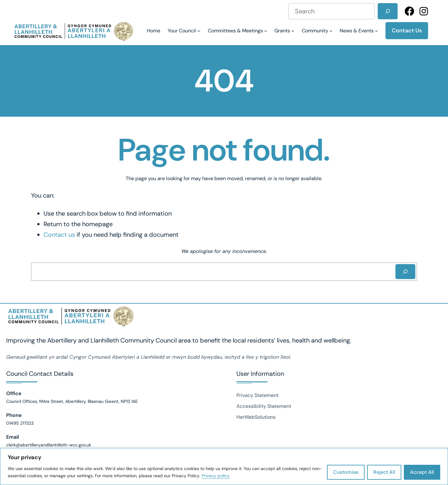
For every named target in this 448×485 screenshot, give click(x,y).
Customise (346, 472)
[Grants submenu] (284, 31)
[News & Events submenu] (359, 31)
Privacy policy (216, 476)
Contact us (59, 235)
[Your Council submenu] (184, 31)
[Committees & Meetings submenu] (238, 31)
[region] (224, 466)
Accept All (422, 472)
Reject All (384, 472)
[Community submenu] (317, 31)
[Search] (388, 11)
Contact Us (407, 30)
